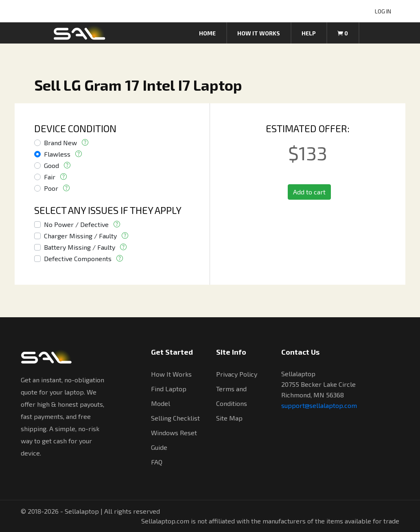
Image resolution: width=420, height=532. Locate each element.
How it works (259, 33)
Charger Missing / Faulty (80, 236)
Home (207, 33)
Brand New (60, 143)
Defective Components (78, 258)
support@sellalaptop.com (319, 405)
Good (51, 165)
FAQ (157, 462)
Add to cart (309, 192)
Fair (50, 177)
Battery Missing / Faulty (80, 247)
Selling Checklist (175, 418)
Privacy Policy (237, 374)
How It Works (171, 374)
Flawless (57, 154)
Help (309, 33)
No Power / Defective (76, 224)
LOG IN (383, 11)
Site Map (229, 418)
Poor (51, 188)
